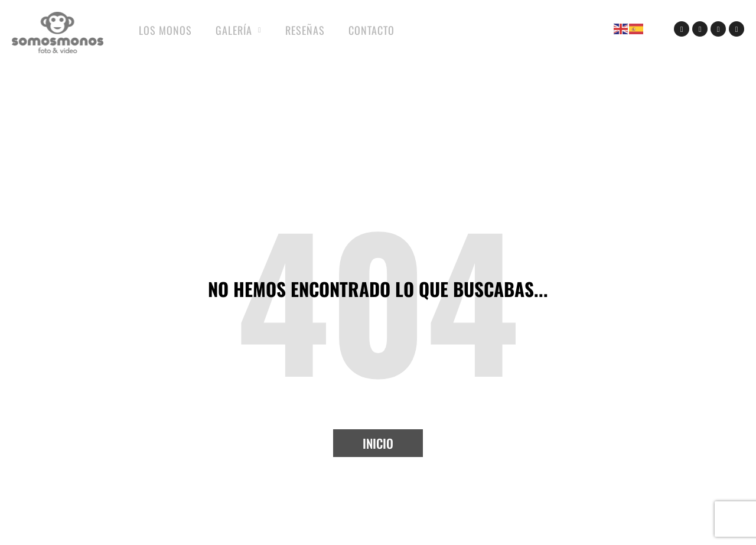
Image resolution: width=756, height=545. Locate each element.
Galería (239, 30)
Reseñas (305, 30)
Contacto (372, 30)
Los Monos (165, 30)
